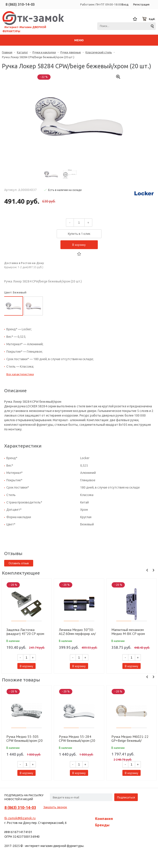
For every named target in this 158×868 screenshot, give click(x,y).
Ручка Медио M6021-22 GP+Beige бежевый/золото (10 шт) (130, 739)
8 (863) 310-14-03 (20, 4)
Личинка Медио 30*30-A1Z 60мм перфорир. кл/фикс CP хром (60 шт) (77, 632)
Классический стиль (99, 52)
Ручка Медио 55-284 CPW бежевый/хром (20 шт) (77, 739)
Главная (7, 52)
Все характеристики (20, 374)
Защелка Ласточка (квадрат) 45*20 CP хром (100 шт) (25, 632)
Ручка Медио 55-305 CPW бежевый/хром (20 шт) (25, 739)
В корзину (79, 245)
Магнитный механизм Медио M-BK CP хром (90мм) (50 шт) (128, 632)
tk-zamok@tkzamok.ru (20, 818)
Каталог (22, 52)
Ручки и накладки (44, 52)
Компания (104, 819)
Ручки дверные (71, 52)
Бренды (102, 825)
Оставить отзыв (19, 563)
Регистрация (141, 4)
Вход (125, 4)
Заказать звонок (55, 807)
